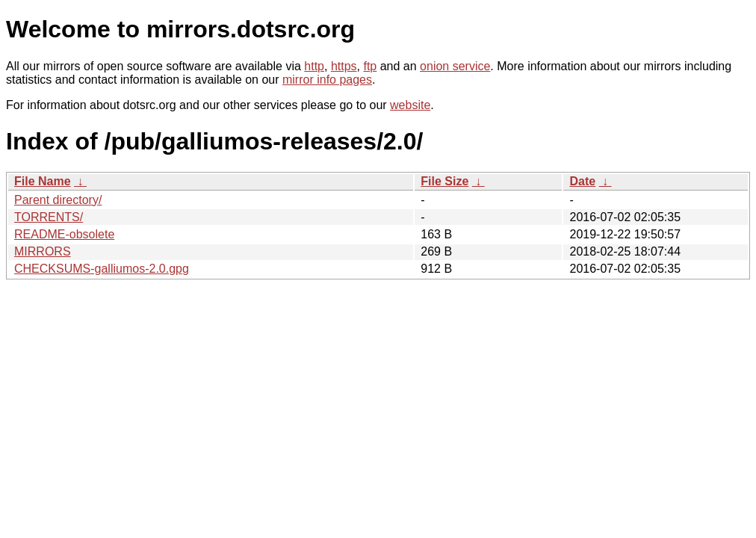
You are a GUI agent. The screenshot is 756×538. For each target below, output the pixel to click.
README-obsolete (64, 234)
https (344, 66)
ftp (370, 66)
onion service (455, 66)
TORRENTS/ (49, 217)
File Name (43, 181)
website (410, 105)
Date (582, 181)
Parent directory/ (58, 200)
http (314, 66)
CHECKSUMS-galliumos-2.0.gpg (102, 269)
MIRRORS (43, 251)
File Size (444, 181)
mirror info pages (327, 80)
